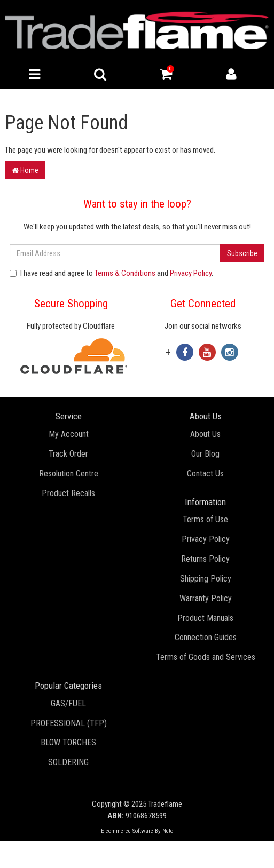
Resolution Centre (69, 473)
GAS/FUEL (68, 703)
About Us (205, 434)
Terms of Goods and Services (206, 657)
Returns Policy (205, 559)
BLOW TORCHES (68, 742)
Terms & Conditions (125, 273)
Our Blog (205, 454)
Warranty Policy (206, 598)
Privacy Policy (191, 273)
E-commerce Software (127, 831)
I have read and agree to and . (111, 273)
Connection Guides (206, 637)
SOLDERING (68, 762)
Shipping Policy (206, 579)
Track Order (68, 454)
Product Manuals (205, 618)
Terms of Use (205, 519)
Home (25, 170)
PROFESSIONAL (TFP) (69, 723)
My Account (69, 434)
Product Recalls (68, 493)
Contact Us (205, 473)
